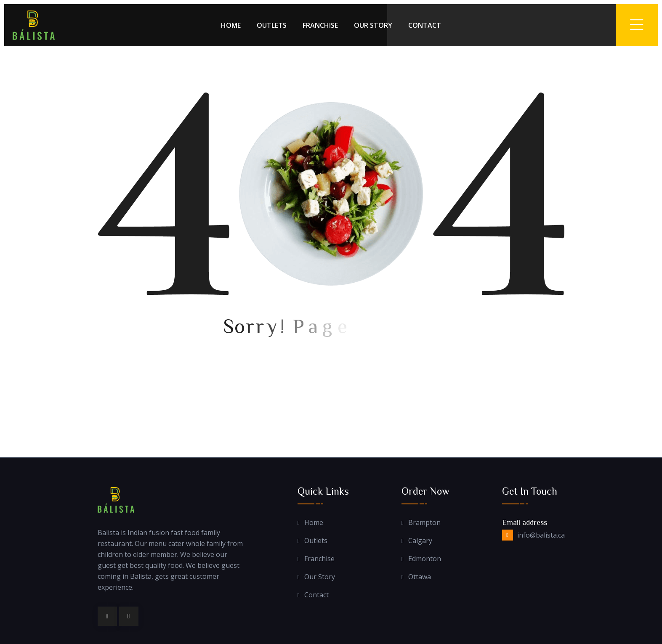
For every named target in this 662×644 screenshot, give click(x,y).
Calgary (420, 541)
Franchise (320, 25)
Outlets (272, 25)
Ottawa (420, 577)
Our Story (373, 25)
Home (231, 25)
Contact (425, 25)
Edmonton (425, 559)
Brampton (424, 523)
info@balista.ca (541, 535)
